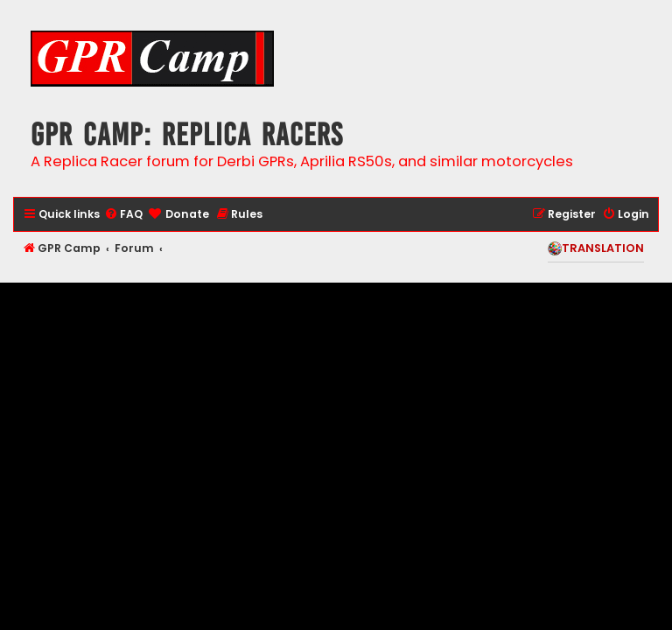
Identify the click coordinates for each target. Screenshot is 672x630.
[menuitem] (123, 215)
